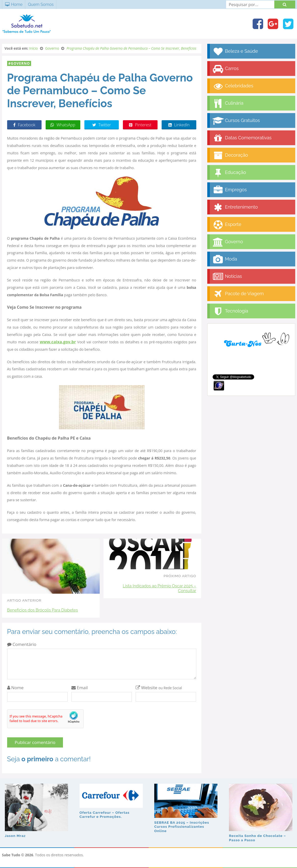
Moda (225, 259)
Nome (15, 688)
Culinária (228, 104)
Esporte (227, 225)
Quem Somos (41, 4)
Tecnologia (230, 311)
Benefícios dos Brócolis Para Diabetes (43, 610)
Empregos (230, 190)
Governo (20, 63)
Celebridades (233, 86)
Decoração (230, 155)
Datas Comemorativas (242, 138)
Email (80, 688)
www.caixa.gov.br (58, 342)
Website (159, 688)
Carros (226, 69)
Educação (229, 173)
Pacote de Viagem (238, 294)
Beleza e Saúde (235, 52)
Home (14, 4)
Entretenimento (235, 207)
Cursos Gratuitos (236, 121)
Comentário (22, 644)
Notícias (227, 277)
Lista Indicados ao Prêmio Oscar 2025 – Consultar (159, 588)
